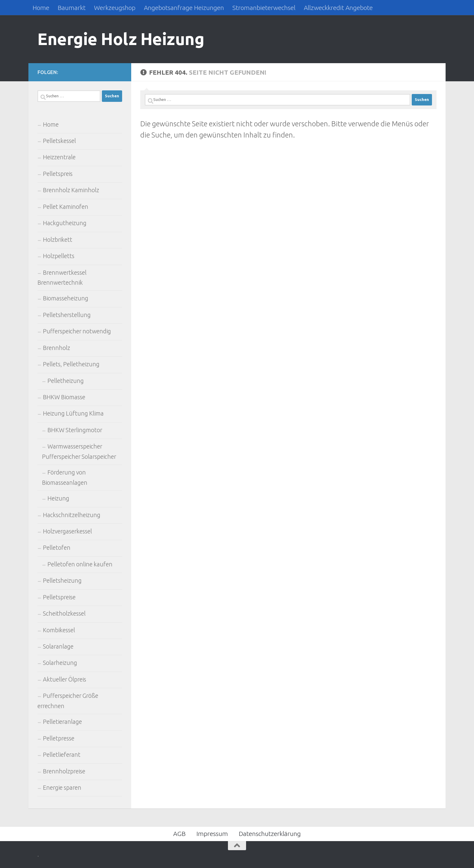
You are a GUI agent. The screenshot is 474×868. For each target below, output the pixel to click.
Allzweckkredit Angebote (338, 8)
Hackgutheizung (65, 223)
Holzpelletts (59, 256)
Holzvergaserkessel (67, 531)
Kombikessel (59, 630)
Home (41, 8)
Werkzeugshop (115, 8)
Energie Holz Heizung (121, 39)
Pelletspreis (58, 174)
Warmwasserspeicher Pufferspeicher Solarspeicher (79, 451)
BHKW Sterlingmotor (75, 430)
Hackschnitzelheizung (72, 515)
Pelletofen (57, 548)
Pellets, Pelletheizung (71, 364)
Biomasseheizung (66, 298)
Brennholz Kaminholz (71, 190)
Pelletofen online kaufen (80, 564)
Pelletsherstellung (67, 315)
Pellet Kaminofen (66, 207)
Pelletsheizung (62, 581)
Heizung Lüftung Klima (73, 413)
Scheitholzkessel (64, 614)
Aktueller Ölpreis (65, 679)
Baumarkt (72, 8)
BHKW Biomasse (64, 397)
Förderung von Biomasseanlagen (65, 477)
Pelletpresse (59, 738)
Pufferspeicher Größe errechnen (68, 701)
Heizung (58, 498)
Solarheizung (60, 663)
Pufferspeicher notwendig (77, 331)
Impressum (212, 834)
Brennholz (57, 348)
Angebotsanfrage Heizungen (184, 8)
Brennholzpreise (64, 771)
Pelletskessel (59, 141)
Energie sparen (62, 788)
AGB (179, 834)
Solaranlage (58, 646)
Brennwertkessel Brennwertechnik (62, 278)
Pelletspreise (59, 597)
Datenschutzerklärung (270, 834)
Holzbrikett (58, 240)
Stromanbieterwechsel (264, 8)
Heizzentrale (59, 157)
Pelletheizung (66, 381)
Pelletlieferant (62, 755)
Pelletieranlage (62, 722)
